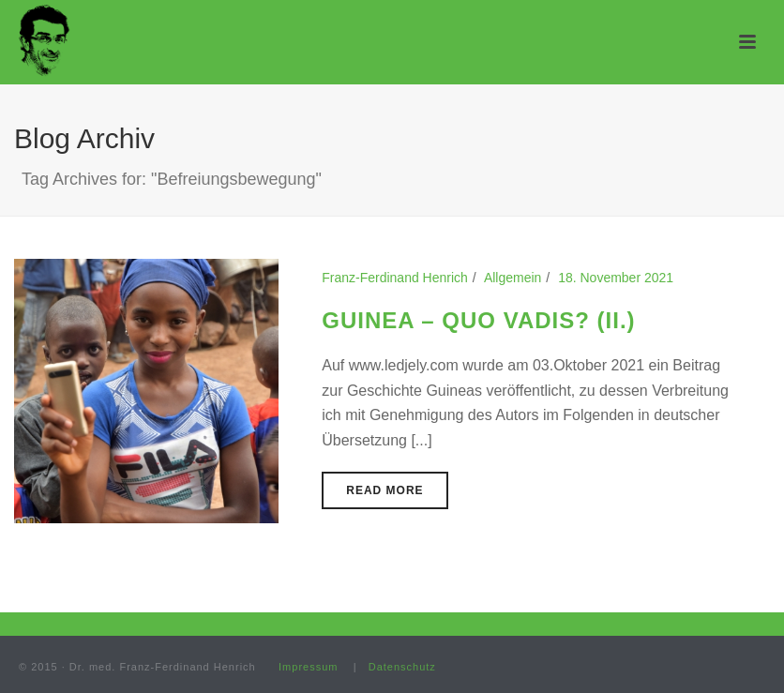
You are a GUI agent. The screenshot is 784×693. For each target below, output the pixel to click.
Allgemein (513, 278)
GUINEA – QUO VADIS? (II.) (478, 320)
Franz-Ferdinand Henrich (395, 278)
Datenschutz (402, 667)
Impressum (308, 667)
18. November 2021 (616, 278)
